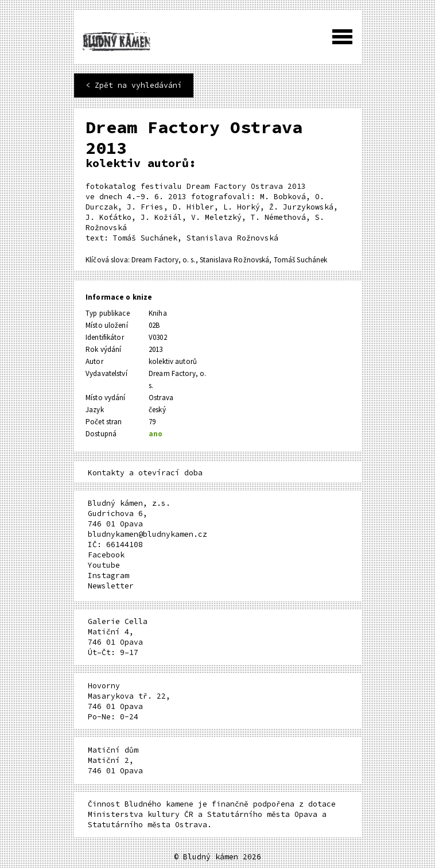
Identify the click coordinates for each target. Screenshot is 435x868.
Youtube (104, 565)
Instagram (108, 576)
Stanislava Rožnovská (235, 260)
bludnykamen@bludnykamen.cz (147, 534)
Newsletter (111, 586)
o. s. (189, 260)
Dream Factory (155, 260)
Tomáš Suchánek (301, 260)
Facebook (106, 555)
